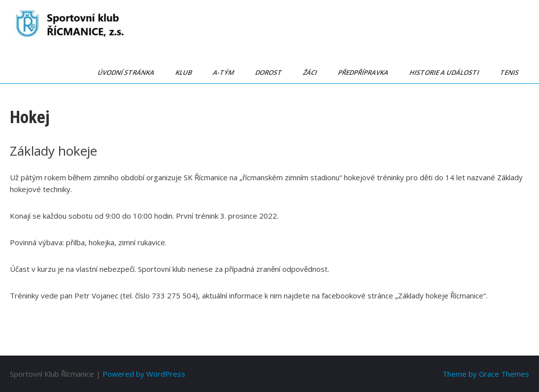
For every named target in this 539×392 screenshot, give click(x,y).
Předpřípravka (364, 72)
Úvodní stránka (127, 72)
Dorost (269, 72)
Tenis (510, 72)
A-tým (224, 72)
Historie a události (445, 72)
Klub (184, 72)
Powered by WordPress (144, 374)
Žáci (311, 72)
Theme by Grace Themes (486, 374)
